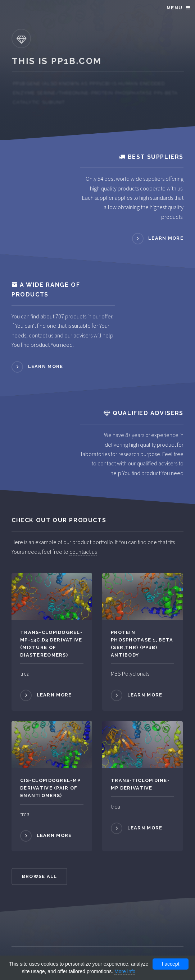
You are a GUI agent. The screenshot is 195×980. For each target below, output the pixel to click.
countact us (83, 552)
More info (125, 971)
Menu (174, 8)
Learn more (166, 238)
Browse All (40, 876)
